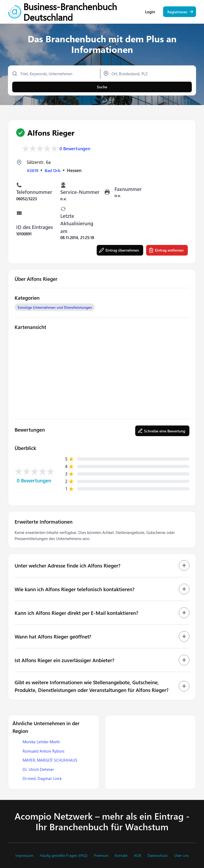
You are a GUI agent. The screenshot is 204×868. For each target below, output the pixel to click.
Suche (102, 88)
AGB (137, 856)
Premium (101, 856)
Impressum (24, 856)
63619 (33, 170)
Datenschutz (158, 856)
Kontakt (121, 856)
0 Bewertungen (75, 149)
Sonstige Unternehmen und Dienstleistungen (55, 307)
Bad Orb (53, 170)
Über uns (181, 856)
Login (150, 13)
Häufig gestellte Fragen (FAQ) (64, 856)
